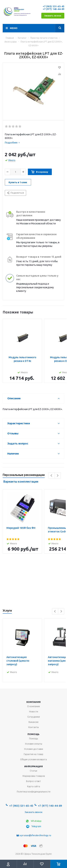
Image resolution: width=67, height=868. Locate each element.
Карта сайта (34, 786)
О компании (33, 706)
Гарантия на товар (33, 754)
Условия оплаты (34, 744)
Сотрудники (34, 717)
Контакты (34, 727)
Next (58, 475)
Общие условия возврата (33, 759)
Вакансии (33, 722)
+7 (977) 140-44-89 (54, 9)
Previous (52, 475)
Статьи (33, 771)
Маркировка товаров (34, 776)
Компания (33, 702)
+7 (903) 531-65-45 (54, 6)
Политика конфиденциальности (34, 792)
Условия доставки (34, 749)
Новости (34, 712)
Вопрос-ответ (33, 781)
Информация (33, 766)
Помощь (34, 734)
